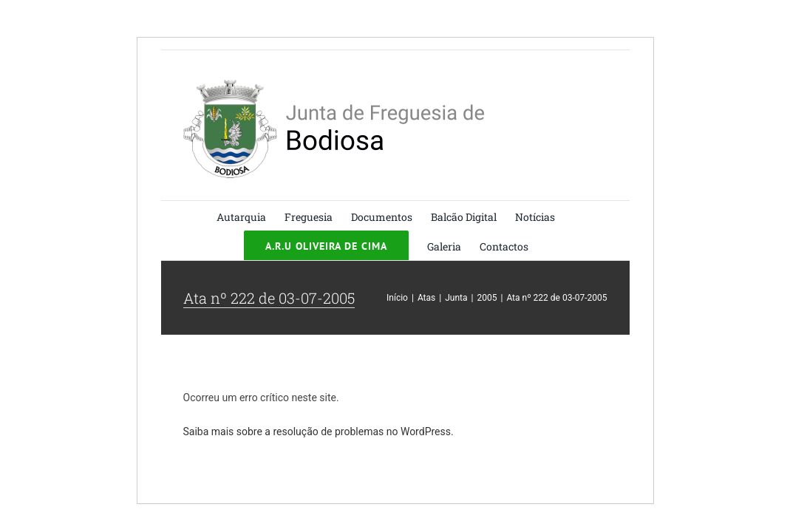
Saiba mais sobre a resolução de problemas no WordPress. (319, 432)
